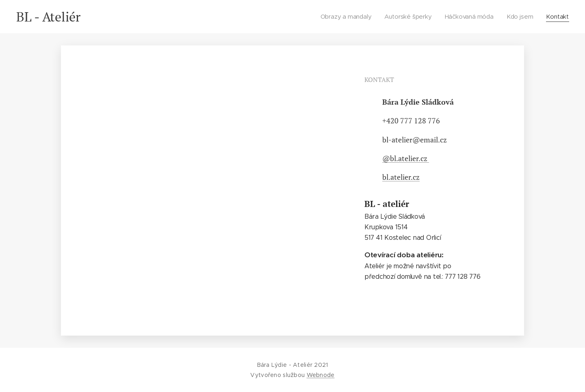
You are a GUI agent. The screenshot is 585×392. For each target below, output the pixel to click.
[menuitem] (348, 17)
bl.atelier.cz (401, 177)
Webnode (321, 375)
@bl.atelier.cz (406, 158)
